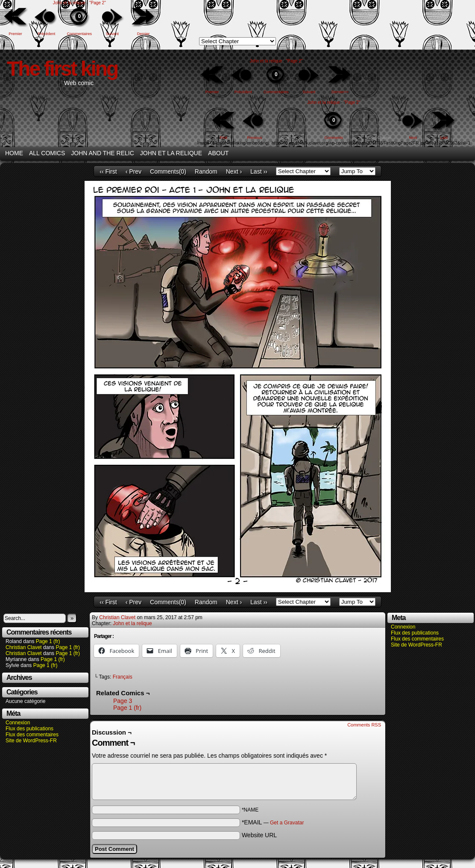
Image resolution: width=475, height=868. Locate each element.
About (218, 153)
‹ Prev (133, 171)
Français (123, 677)
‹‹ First (108, 171)
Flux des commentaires (32, 735)
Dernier (144, 34)
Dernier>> (340, 92)
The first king (62, 69)
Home (14, 153)
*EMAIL (273, 822)
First (224, 138)
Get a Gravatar (287, 823)
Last (444, 138)
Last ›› (259, 171)
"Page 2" (98, 3)
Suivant (112, 34)
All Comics (47, 153)
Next (413, 138)
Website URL (259, 835)
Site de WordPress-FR (31, 741)
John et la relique (69, 3)
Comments (334, 125)
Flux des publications (29, 729)
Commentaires (79, 21)
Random (206, 171)
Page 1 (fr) (48, 641)
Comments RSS (364, 725)
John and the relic (103, 153)
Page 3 (123, 701)
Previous (255, 138)
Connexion (18, 723)
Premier (15, 34)
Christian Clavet (24, 647)
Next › (234, 171)
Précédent (46, 34)
